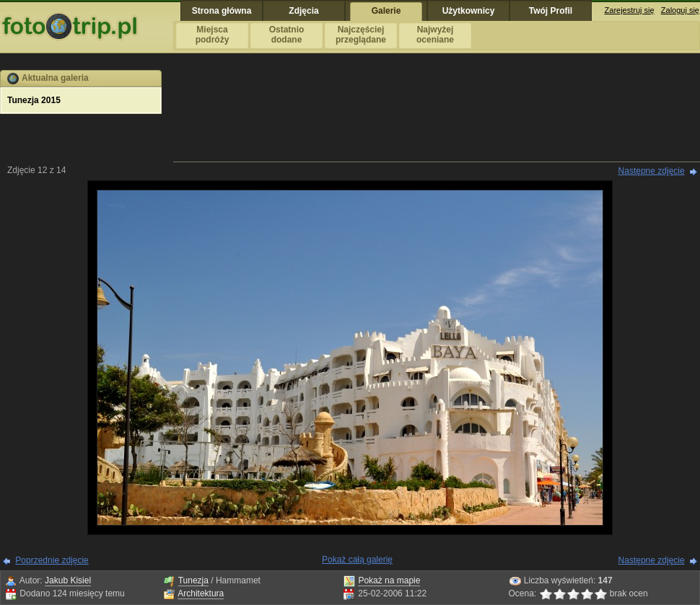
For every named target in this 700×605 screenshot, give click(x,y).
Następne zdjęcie (652, 171)
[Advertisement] (437, 115)
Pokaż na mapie (389, 580)
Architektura (201, 593)
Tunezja (193, 580)
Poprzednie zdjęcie (52, 560)
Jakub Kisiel (68, 580)
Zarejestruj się (630, 10)
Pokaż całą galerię (357, 560)
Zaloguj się (680, 10)
